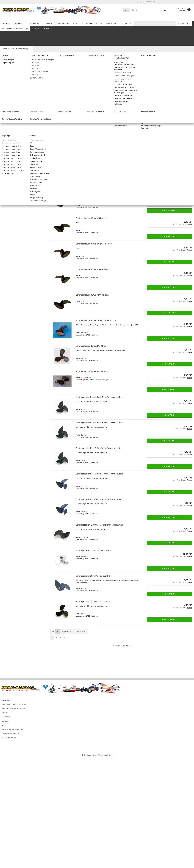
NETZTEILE (8, 394)
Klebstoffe (8, 477)
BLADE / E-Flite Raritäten (12, 584)
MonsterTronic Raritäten (12, 612)
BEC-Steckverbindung (11, 271)
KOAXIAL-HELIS (9, 96)
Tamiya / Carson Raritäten (13, 623)
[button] (53, 101)
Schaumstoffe (9, 473)
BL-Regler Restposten (11, 538)
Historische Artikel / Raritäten (12, 573)
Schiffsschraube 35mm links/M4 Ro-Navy (94, 269)
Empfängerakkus (10, 238)
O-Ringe (7, 442)
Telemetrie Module (10, 143)
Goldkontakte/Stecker (12, 335)
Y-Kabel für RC (9, 321)
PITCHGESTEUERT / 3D (12, 103)
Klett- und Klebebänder (12, 466)
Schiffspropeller (11, 201)
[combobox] (68, 101)
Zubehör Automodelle (11, 43)
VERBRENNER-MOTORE (12, 361)
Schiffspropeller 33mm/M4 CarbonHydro (94, 576)
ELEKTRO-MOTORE (11, 347)
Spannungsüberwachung (13, 136)
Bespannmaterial (10, 452)
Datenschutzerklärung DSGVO (12, 865)
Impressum (6, 852)
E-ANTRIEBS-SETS (10, 350)
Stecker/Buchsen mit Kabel (13, 310)
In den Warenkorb (170, 134)
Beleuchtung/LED (10, 275)
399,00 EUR (23, 777)
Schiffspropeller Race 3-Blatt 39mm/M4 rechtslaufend (99, 423)
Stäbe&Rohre (8, 495)
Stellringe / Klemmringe (12, 434)
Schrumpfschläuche (11, 328)
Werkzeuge (8, 505)
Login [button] (139, 2)
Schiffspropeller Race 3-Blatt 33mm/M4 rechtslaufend (99, 474)
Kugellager (8, 502)
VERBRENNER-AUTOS (12, 40)
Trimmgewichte (9, 459)
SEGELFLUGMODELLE (12, 66)
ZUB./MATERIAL (126, 19)
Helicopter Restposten (12, 565)
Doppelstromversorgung (12, 125)
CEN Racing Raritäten (11, 587)
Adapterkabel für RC (11, 264)
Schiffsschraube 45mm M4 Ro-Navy (92, 167)
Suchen (23, 731)
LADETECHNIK (112, 19)
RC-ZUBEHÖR (87, 19)
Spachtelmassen (10, 438)
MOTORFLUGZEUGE (11, 62)
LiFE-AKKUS (8, 220)
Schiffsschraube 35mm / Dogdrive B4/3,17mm (96, 320)
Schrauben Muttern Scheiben (14, 484)
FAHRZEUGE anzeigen (12, 33)
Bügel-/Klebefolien (10, 491)
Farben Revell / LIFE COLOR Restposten (18, 548)
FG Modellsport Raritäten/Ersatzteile (16, 594)
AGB (3, 857)
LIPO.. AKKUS (9, 252)
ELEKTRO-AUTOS (10, 36)
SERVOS (7, 161)
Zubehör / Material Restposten (14, 545)
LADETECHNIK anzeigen (12, 373)
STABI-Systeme (9, 139)
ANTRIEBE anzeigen (11, 343)
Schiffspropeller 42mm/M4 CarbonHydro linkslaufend (99, 525)
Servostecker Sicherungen (13, 303)
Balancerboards (9, 376)
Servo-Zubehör (9, 157)
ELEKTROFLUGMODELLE (13, 80)
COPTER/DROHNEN (11, 106)
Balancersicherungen (11, 384)
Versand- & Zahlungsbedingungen (14, 840)
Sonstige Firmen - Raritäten (13, 626)
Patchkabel (8, 292)
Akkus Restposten (10, 527)
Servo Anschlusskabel (12, 296)
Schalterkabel (9, 324)
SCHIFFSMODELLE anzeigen (14, 173)
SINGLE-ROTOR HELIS (12, 99)
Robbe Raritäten (9, 616)
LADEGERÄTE (9, 401)
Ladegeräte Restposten (12, 541)
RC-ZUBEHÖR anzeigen (12, 260)
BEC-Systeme (9, 122)
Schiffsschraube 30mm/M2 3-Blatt (91, 346)
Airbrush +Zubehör (10, 417)
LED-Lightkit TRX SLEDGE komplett (23, 685)
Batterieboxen (9, 267)
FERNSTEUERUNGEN (11, 154)
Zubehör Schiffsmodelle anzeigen (18, 197)
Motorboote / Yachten (11, 176)
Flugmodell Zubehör (11, 84)
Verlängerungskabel (11, 313)
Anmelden (23, 650)
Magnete (7, 431)
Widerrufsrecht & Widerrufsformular (14, 836)
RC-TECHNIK (47, 19)
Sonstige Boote (9, 187)
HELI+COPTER (34, 19)
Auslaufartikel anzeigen (12, 524)
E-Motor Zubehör (10, 354)
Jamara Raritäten (10, 605)
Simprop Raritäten (10, 619)
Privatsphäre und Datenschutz (12, 861)
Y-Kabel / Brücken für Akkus (14, 317)
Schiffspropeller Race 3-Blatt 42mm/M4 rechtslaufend (99, 397)
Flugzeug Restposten (11, 561)
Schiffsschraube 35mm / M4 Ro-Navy (92, 295)
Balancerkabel (9, 380)
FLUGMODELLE (20, 19)
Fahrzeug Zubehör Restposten (14, 531)
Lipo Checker (8, 248)
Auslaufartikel (7, 519)
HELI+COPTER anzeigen (12, 92)
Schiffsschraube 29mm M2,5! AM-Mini (93, 372)
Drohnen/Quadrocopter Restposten (16, 552)
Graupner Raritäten (10, 598)
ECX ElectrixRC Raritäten (12, 591)
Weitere (181, 19)
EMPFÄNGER (8, 164)
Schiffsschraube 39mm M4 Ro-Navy (92, 218)
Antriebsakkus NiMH (11, 227)
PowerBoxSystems (10, 146)
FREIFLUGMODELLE (11, 69)
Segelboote (8, 183)
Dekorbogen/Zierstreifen (12, 456)
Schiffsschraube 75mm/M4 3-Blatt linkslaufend (97, 116)
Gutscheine (6, 848)
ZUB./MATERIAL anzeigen (13, 413)
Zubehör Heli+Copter (11, 110)
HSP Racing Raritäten (11, 602)
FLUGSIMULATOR (10, 282)
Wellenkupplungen (12, 208)
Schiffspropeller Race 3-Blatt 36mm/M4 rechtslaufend (99, 448)
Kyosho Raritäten (10, 609)
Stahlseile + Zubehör (11, 480)
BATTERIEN (8, 245)
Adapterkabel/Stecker (12, 405)
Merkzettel (151, 2)
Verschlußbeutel (10, 463)
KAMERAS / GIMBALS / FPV (14, 289)
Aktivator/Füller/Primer (12, 420)
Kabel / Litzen (9, 285)
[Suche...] (126, 10)
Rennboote (8, 180)
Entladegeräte (9, 391)
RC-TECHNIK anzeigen (12, 118)
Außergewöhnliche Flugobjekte (15, 73)
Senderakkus (8, 241)
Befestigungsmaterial (11, 445)
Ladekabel (7, 398)
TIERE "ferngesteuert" (11, 50)
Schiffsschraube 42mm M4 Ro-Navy (92, 193)
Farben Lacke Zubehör (12, 488)
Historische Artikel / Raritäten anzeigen (17, 577)
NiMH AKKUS (8, 224)
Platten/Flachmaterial (11, 470)
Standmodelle (9, 190)
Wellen (8, 205)
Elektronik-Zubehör (10, 278)
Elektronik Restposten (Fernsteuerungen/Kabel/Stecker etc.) (23, 557)
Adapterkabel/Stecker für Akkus (15, 331)
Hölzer (6, 498)
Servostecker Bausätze (12, 299)
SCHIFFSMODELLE (62, 19)
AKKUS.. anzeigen (10, 217)
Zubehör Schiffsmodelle (12, 194)
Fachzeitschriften (143, 19)
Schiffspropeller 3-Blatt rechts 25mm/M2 (94, 602)
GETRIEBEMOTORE (11, 357)
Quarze (6, 580)
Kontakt (5, 844)
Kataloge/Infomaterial (165, 19)
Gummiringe (8, 427)
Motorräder (8, 47)
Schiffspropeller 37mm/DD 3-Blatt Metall (94, 550)
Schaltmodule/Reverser (12, 132)
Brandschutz (8, 387)
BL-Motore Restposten (12, 534)
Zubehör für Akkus (10, 234)
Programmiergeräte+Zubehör (14, 129)
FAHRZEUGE (6, 19)
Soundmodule (9, 306)
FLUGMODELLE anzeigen (13, 59)
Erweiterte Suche (23, 736)
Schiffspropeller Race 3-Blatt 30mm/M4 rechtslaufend (99, 499)
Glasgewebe (8, 424)
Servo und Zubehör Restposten (15, 568)
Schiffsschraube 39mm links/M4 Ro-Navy (94, 244)
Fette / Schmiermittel (11, 449)
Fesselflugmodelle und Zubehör (15, 76)
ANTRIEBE (99, 19)
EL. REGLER (8, 150)
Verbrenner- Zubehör (11, 364)
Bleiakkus (7, 231)
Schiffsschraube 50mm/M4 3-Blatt (91, 142)
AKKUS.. (76, 19)
